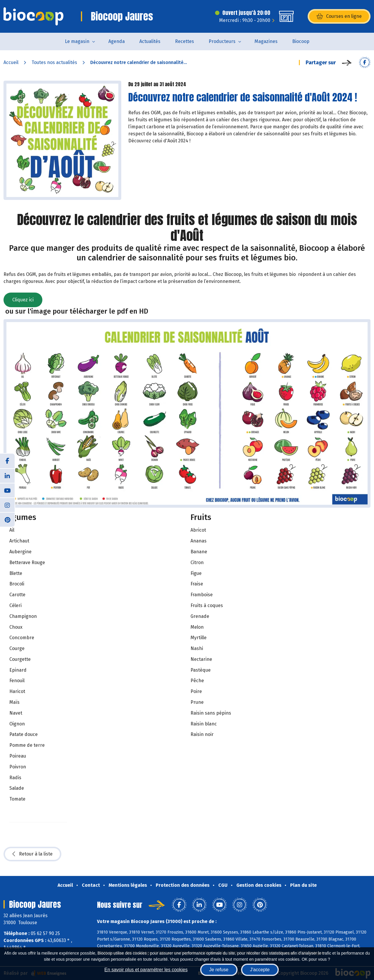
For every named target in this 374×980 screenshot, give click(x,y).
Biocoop (301, 41)
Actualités (150, 41)
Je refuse (219, 970)
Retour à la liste (32, 854)
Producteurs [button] (222, 41)
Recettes (185, 41)
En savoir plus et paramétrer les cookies (146, 970)
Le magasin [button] (77, 41)
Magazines (266, 41)
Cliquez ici (23, 300)
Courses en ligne (339, 16)
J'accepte (260, 970)
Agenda (117, 41)
